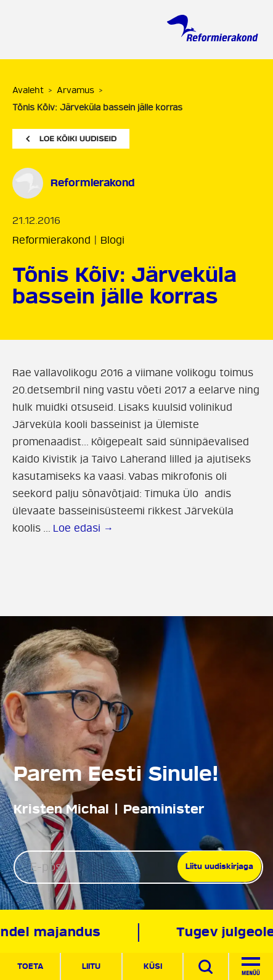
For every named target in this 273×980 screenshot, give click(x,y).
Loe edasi (83, 529)
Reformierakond (51, 241)
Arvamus (75, 90)
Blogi (112, 241)
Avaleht (28, 90)
